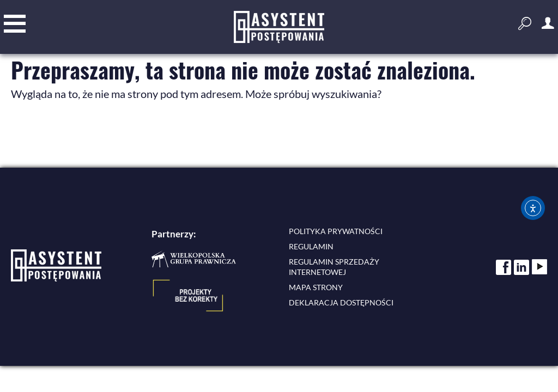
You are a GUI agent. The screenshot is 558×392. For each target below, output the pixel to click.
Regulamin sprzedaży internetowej (334, 267)
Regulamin (311, 246)
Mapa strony (316, 287)
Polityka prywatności (336, 231)
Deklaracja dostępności (341, 302)
